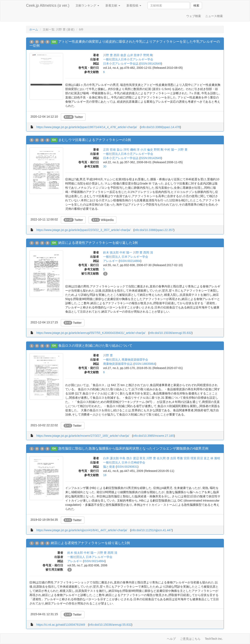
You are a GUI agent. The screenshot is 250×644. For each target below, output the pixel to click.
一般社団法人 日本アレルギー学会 (126, 257)
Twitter (73, 117)
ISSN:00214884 (130, 261)
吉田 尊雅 (177, 458)
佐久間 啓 (163, 458)
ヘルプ (171, 639)
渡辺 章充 (139, 458)
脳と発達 (109, 467)
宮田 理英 (190, 458)
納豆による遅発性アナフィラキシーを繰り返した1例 (98, 243)
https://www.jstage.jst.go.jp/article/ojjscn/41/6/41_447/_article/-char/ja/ (82, 530)
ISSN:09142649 (151, 64)
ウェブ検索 (194, 16)
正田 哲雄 (109, 150)
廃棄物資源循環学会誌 (118, 364)
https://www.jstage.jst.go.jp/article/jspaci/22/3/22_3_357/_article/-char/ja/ (83, 230)
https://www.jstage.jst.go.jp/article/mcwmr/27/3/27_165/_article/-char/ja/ (83, 436)
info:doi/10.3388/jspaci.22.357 (154, 230)
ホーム (34, 29)
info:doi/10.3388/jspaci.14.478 (160, 127)
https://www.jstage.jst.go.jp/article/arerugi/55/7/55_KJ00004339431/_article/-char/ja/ (91, 333)
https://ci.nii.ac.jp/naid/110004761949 (61, 625)
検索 (196, 5)
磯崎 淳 (135, 150)
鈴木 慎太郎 (111, 252)
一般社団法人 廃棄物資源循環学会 (126, 360)
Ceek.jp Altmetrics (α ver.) (48, 5)
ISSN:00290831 (127, 467)
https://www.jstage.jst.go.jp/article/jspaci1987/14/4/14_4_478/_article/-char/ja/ (87, 127)
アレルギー (110, 261)
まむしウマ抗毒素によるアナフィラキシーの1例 (95, 140)
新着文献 (113, 5)
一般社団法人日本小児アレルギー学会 (128, 59)
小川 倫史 (147, 150)
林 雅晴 (215, 458)
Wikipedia (102, 220)
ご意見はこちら (190, 639)
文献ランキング (87, 5)
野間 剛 (148, 55)
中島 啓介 (126, 458)
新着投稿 (134, 5)
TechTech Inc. (214, 639)
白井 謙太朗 (111, 458)
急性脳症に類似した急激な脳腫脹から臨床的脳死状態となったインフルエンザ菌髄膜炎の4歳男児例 (133, 448)
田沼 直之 (203, 458)
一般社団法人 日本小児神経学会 (124, 462)
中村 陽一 (171, 150)
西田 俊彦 (120, 55)
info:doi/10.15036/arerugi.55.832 (170, 333)
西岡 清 (148, 252)
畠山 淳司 (123, 150)
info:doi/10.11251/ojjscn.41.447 (152, 530)
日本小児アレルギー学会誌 (121, 64)
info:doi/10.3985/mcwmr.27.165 (154, 436)
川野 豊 (108, 55)
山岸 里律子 (135, 55)
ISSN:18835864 (145, 364)
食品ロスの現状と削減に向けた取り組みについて (95, 346)
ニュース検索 (214, 16)
